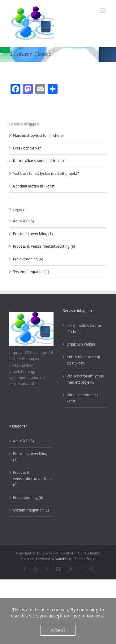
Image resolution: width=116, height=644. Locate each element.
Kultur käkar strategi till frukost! (39, 161)
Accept (58, 630)
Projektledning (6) (28, 259)
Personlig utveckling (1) (33, 234)
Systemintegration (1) (31, 272)
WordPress (63, 559)
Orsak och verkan (27, 148)
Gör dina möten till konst (34, 186)
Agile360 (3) (24, 221)
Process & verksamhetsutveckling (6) (44, 246)
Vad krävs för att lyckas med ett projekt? (46, 173)
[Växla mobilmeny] (103, 11)
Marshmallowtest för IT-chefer (39, 135)
